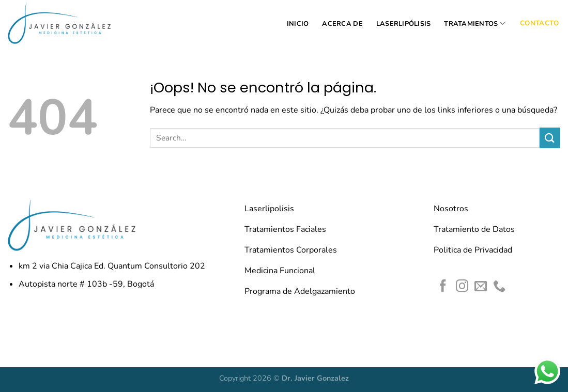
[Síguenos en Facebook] (443, 287)
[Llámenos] (499, 287)
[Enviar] (550, 138)
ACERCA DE (342, 24)
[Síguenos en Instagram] (462, 287)
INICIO (298, 24)
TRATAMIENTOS (474, 23)
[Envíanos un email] (481, 287)
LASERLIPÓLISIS (404, 24)
